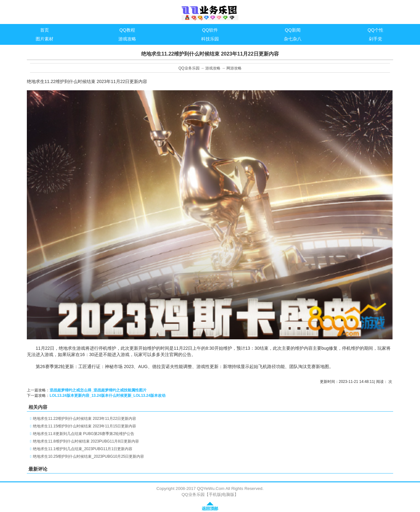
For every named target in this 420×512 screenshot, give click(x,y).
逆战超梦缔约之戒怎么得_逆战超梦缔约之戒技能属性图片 (98, 390)
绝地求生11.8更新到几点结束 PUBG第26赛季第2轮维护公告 (84, 434)
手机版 (215, 494)
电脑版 (228, 494)
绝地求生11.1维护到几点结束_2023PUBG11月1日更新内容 (83, 449)
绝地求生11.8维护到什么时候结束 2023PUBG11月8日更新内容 (86, 441)
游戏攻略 (213, 68)
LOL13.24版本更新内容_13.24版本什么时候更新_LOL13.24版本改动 (108, 396)
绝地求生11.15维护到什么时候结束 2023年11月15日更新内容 (84, 426)
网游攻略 (234, 68)
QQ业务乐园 (189, 68)
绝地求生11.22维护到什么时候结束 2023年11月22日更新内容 (84, 419)
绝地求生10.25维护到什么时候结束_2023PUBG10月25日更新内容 (88, 456)
